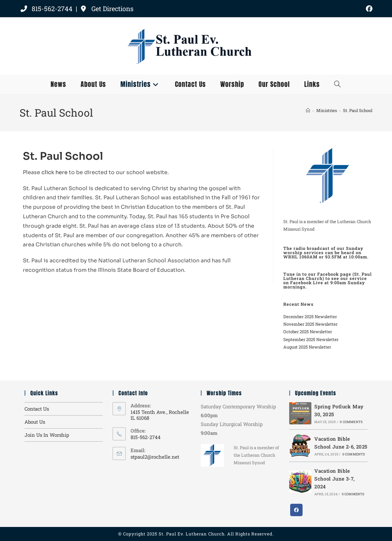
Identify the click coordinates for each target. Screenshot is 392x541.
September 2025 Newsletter (311, 339)
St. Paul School (358, 110)
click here (55, 172)
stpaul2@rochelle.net (155, 457)
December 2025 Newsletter (310, 317)
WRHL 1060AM (300, 257)
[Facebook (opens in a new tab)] (368, 9)
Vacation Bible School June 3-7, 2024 (334, 479)
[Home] (308, 110)
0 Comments (351, 422)
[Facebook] (296, 510)
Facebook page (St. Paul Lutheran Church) (328, 276)
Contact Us (37, 409)
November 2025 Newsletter (310, 324)
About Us (35, 422)
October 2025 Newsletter (308, 332)
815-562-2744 (47, 8)
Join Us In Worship (47, 435)
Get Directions (106, 8)
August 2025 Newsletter (307, 347)
